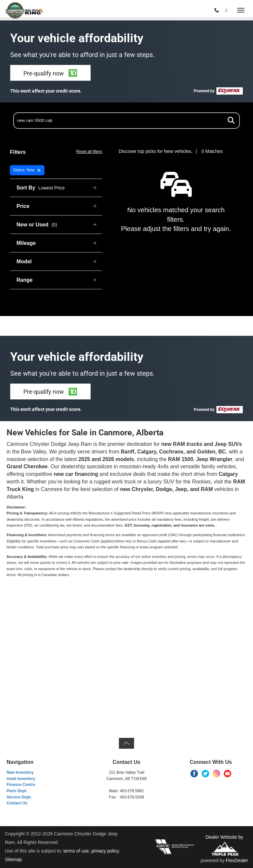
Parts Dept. (17, 791)
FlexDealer (237, 860)
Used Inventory (21, 779)
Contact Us (17, 803)
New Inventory (20, 772)
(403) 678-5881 (196, 11)
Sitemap (13, 859)
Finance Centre (21, 785)
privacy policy (105, 851)
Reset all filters (89, 152)
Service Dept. (19, 797)
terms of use (76, 851)
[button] (50, 73)
